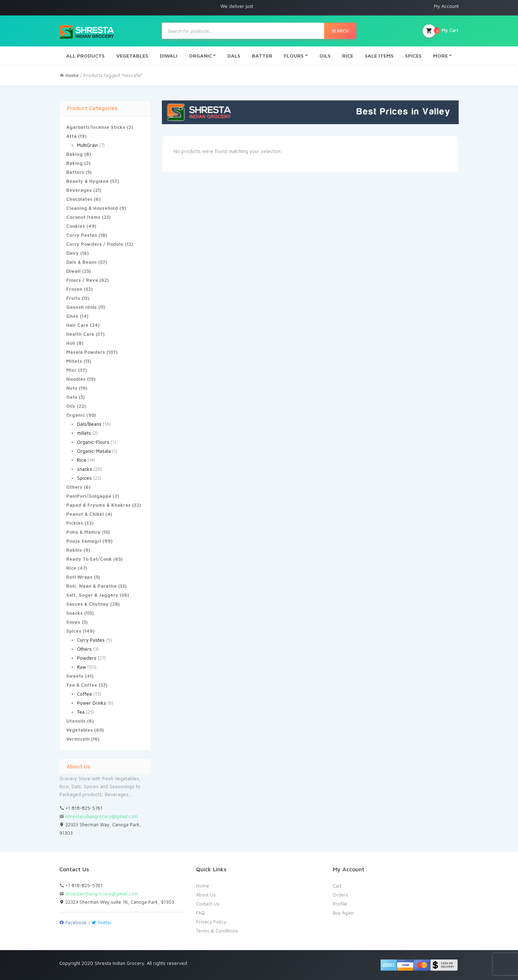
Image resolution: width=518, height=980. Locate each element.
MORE (440, 56)
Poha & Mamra (83, 532)
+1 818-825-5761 (81, 808)
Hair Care (77, 325)
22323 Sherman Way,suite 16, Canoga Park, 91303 (117, 902)
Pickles (75, 523)
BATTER (262, 56)
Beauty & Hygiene (87, 181)
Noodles (76, 379)
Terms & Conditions (217, 931)
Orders (340, 895)
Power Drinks (92, 703)
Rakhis (74, 550)
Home (203, 886)
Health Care (80, 334)
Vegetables (79, 730)
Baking (74, 154)
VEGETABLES (132, 56)
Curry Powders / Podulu (95, 244)
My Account (446, 6)
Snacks (74, 613)
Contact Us (208, 904)
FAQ (200, 913)
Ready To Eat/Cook (89, 559)
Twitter (102, 922)
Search (340, 31)
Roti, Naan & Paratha (91, 586)
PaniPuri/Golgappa (89, 496)
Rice (82, 460)
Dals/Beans (89, 424)
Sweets (75, 676)
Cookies (76, 226)
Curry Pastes (82, 235)
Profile (340, 904)
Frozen (74, 289)
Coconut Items (83, 217)
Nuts (72, 388)
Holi (71, 343)
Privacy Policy (211, 922)
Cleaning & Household (92, 208)
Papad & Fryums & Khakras (98, 505)
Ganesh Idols (81, 307)
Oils (71, 406)
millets (84, 433)
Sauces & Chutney (87, 604)
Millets (74, 361)
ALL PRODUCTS (85, 56)
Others (74, 487)
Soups (73, 622)
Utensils (76, 721)
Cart (337, 886)
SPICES (413, 56)
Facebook (73, 922)
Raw (81, 667)
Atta (71, 136)
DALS (234, 56)
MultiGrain (87, 145)
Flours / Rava (82, 280)
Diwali (73, 271)
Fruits (73, 298)
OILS (325, 56)
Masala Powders (86, 352)
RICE (348, 56)
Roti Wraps (79, 577)
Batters (75, 172)
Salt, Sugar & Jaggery (92, 595)
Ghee (72, 316)
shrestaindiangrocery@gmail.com (102, 816)
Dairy (72, 253)
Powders (87, 658)
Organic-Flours (93, 442)
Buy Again (343, 913)
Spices (84, 478)
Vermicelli (78, 739)
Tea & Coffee (82, 685)
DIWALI (169, 56)
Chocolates (79, 199)
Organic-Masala (94, 451)
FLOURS (294, 56)
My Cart (441, 31)
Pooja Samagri (84, 541)
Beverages (79, 190)
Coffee (85, 694)
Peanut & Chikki (85, 514)
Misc (71, 370)
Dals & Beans (81, 262)
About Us (206, 895)
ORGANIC (200, 56)
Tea (81, 712)
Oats (72, 397)
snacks (85, 469)
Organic (76, 415)
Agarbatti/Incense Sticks (96, 127)
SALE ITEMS (379, 56)
